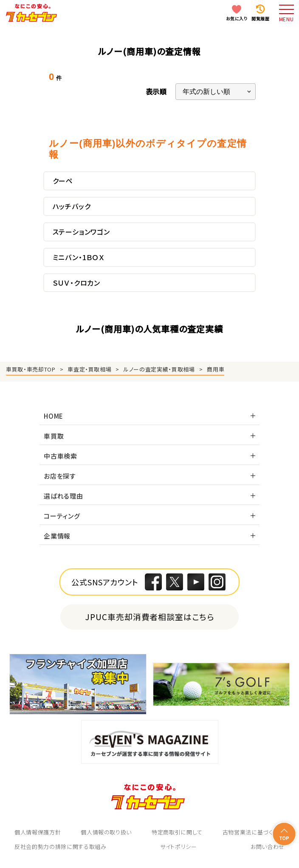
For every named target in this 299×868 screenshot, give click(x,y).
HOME (54, 416)
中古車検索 (61, 456)
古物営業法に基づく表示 (254, 832)
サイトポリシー (179, 847)
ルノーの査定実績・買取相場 (159, 369)
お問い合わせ (268, 847)
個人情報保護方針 (38, 832)
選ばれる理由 (63, 496)
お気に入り (237, 18)
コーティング (62, 516)
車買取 (54, 436)
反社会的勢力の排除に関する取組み (60, 847)
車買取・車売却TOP (31, 369)
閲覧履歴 (260, 18)
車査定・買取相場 (89, 369)
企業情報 (57, 536)
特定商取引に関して (177, 832)
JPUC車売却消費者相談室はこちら (150, 617)
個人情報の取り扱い (106, 832)
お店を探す (60, 476)
